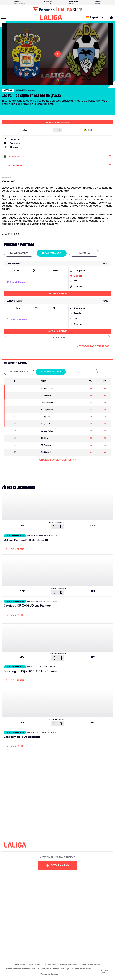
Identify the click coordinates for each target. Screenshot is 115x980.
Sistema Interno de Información (21, 969)
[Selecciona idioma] (96, 17)
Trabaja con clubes (91, 965)
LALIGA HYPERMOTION (52, 253)
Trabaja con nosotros (70, 965)
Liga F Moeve (84, 253)
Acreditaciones (50, 965)
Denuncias (20, 965)
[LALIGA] (51, 17)
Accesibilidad (44, 969)
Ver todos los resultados (94, 346)
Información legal (61, 969)
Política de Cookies (49, 974)
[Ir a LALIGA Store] (57, 9)
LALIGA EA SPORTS (19, 253)
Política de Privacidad (82, 969)
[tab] (19, 253)
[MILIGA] (110, 17)
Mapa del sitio (34, 965)
